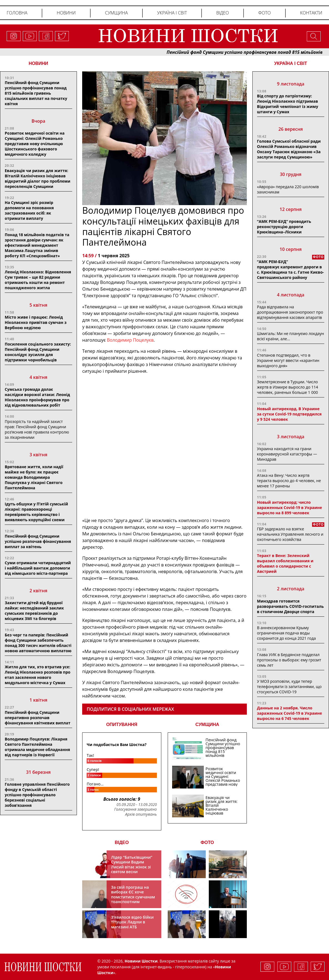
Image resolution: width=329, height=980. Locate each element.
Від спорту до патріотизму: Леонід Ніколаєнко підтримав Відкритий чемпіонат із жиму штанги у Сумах (288, 104)
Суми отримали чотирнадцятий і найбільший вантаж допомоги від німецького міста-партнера (38, 568)
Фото (264, 13)
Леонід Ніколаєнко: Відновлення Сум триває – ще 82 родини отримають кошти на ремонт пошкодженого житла (38, 280)
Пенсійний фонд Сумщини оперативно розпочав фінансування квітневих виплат (37, 718)
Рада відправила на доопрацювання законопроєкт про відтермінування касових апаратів (290, 312)
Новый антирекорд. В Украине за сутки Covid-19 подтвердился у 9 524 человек (289, 414)
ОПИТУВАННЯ (122, 725)
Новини (66, 13)
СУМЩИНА (207, 725)
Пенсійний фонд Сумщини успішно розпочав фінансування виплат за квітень (38, 541)
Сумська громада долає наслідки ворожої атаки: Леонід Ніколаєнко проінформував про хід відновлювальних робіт (37, 397)
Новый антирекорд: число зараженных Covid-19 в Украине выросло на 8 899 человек (290, 507)
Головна (17, 13)
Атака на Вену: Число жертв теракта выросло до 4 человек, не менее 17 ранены (289, 481)
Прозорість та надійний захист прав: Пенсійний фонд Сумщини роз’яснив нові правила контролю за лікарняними (37, 429)
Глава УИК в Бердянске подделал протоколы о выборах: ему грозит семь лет (289, 660)
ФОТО (207, 842)
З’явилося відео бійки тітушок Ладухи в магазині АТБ (132, 922)
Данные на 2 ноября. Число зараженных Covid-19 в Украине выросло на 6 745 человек (290, 713)
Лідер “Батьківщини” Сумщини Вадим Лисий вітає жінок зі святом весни (132, 865)
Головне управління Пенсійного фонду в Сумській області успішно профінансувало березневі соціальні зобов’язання (37, 795)
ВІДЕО (122, 842)
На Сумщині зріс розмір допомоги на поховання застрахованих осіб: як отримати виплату (29, 210)
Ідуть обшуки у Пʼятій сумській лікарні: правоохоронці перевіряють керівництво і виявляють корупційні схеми (36, 512)
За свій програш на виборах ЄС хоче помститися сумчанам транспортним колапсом (133, 897)
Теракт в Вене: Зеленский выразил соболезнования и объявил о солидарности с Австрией (285, 563)
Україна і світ (172, 13)
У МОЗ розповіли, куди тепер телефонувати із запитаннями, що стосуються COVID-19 (289, 686)
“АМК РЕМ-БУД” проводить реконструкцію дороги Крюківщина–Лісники (284, 227)
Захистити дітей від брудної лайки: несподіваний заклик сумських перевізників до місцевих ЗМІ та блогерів (34, 611)
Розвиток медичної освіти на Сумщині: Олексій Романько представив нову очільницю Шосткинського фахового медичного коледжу (35, 144)
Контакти (311, 13)
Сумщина (116, 13)
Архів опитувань (141, 814)
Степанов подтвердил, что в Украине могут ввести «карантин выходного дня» (288, 360)
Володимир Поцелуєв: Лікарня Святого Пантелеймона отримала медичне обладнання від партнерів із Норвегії (37, 747)
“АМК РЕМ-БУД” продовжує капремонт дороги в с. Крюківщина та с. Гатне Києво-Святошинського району (291, 269)
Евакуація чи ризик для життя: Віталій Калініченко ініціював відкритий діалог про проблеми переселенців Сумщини (37, 178)
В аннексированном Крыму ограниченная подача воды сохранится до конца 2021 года (287, 633)
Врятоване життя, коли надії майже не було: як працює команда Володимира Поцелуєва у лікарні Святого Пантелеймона (34, 477)
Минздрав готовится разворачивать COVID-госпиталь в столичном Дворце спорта (291, 606)
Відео (223, 13)
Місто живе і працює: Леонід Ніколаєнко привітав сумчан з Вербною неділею (36, 322)
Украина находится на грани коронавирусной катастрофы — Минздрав (287, 454)
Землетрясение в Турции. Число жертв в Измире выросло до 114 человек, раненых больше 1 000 (288, 387)
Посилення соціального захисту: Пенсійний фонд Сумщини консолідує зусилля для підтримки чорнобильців (38, 352)
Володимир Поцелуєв (130, 340)
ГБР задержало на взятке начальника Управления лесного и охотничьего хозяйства (290, 534)
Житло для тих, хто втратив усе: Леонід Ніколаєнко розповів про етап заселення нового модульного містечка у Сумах (38, 675)
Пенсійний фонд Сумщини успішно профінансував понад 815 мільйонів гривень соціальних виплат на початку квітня (36, 93)
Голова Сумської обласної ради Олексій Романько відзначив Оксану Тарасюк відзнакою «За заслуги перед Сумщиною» (289, 149)
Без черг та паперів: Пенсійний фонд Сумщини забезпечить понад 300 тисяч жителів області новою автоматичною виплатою (38, 643)
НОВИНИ (38, 63)
